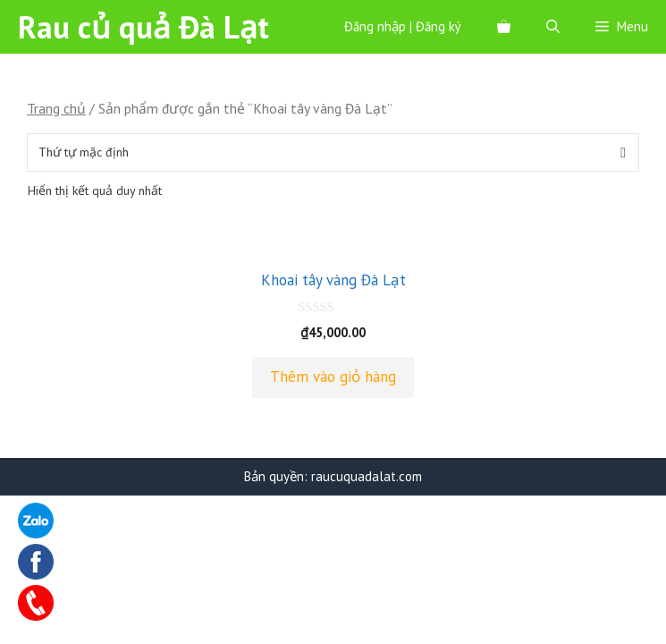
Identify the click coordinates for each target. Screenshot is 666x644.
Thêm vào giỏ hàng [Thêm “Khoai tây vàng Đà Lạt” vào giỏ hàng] (333, 377)
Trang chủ (56, 108)
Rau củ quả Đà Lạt (143, 27)
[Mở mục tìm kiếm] (553, 27)
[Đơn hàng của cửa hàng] (333, 153)
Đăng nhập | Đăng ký (403, 26)
